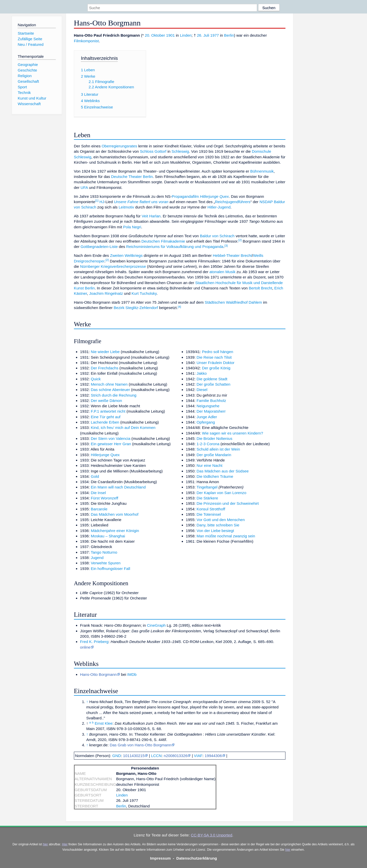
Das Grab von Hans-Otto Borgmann (140, 745)
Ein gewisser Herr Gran (111, 444)
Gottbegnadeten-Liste (99, 247)
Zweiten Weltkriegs (126, 255)
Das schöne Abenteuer (110, 390)
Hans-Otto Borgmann (98, 674)
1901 (171, 35)
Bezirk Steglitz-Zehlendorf (136, 308)
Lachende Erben (105, 422)
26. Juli (203, 35)
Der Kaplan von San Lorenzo (221, 493)
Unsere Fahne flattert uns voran (141, 202)
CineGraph (156, 625)
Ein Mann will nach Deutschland (118, 487)
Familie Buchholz (211, 401)
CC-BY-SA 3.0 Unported (212, 835)
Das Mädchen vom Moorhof (115, 514)
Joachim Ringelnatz (106, 293)
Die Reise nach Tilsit (214, 357)
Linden (186, 35)
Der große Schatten (213, 384)
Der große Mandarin (214, 455)
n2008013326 (175, 756)
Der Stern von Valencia (110, 438)
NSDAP (266, 202)
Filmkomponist (86, 41)
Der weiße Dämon (106, 401)
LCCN (156, 756)
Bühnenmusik (262, 171)
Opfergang (206, 422)
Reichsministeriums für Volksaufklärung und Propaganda (175, 247)
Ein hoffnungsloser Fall (110, 569)
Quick (96, 379)
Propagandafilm (185, 196)
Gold (95, 476)
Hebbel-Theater (226, 255)
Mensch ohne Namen (109, 384)
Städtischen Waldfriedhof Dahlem (233, 302)
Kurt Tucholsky (144, 293)
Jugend (97, 558)
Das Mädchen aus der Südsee (222, 471)
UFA (84, 187)
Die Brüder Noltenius (214, 438)
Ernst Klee (103, 723)
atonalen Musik (222, 272)
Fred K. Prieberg (94, 642)
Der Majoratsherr (211, 411)
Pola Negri (132, 227)
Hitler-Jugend (219, 207)
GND (117, 756)
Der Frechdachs (104, 368)
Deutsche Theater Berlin (132, 177)
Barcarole (99, 509)
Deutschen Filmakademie (163, 241)
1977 (215, 35)
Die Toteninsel (209, 514)
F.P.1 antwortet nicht (108, 411)
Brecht (246, 255)
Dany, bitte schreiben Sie (218, 525)
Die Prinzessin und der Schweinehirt (228, 503)
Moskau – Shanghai (108, 536)
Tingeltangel (207, 487)
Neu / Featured (30, 44)
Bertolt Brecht (260, 288)
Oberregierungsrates (119, 146)
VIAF (198, 756)
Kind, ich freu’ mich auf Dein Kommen (123, 428)
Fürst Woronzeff (104, 498)
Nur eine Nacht (209, 465)
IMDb (132, 674)
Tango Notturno (104, 552)
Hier (65, 844)
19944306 (213, 756)
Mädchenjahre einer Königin (115, 531)
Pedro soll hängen (217, 352)
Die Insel (98, 493)
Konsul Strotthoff (211, 509)
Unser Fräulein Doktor (215, 363)
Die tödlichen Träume (215, 476)
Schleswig (180, 151)
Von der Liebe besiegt (215, 531)
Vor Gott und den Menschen (221, 520)
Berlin (229, 35)
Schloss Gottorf (153, 151)
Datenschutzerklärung (197, 858)
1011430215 (134, 756)
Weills (258, 255)
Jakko (202, 373)
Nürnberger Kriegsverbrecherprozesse (113, 266)
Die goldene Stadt (212, 379)
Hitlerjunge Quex (214, 196)
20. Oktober (155, 35)
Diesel (202, 390)
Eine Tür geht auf (106, 417)
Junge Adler (207, 417)
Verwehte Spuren (106, 563)
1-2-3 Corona (208, 444)
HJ (102, 202)
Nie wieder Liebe (105, 352)
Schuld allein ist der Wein (218, 449)
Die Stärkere (207, 498)
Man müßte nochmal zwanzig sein (226, 536)
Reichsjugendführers (233, 202)
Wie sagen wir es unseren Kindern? (232, 433)
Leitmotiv (126, 207)
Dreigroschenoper (89, 261)
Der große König (216, 368)
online (85, 647)
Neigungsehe (208, 406)
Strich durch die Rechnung (114, 395)
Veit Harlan (151, 216)
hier (45, 844)
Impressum (160, 858)
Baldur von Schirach (217, 236)
